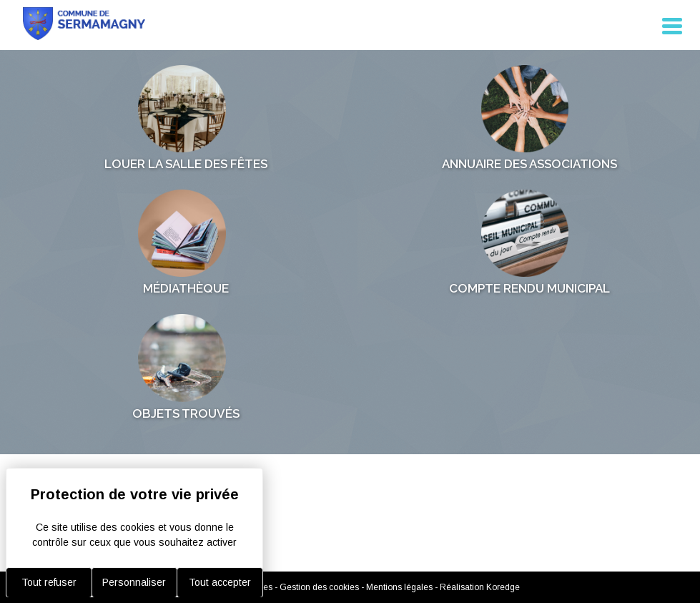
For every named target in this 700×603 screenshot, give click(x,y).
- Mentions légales (398, 587)
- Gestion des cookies (318, 587)
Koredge (503, 587)
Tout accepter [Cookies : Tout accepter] (220, 582)
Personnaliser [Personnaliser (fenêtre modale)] (134, 582)
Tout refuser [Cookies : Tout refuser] (49, 582)
